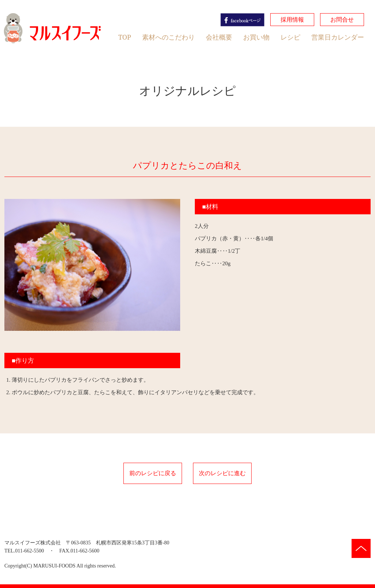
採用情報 (292, 19)
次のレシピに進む (222, 473)
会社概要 (219, 37)
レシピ (290, 37)
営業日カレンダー (338, 37)
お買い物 (256, 37)
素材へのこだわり (168, 37)
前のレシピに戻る (153, 473)
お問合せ (342, 19)
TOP (125, 37)
